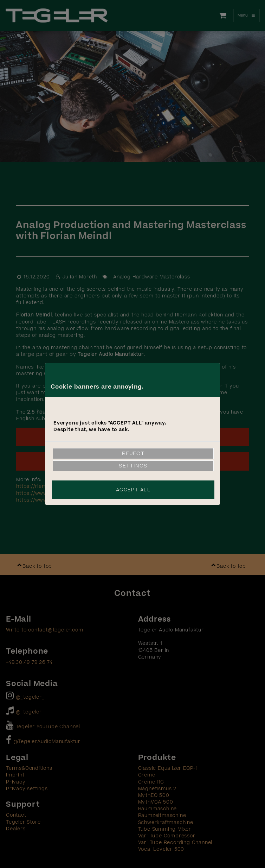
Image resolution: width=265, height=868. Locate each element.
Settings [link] (133, 466)
